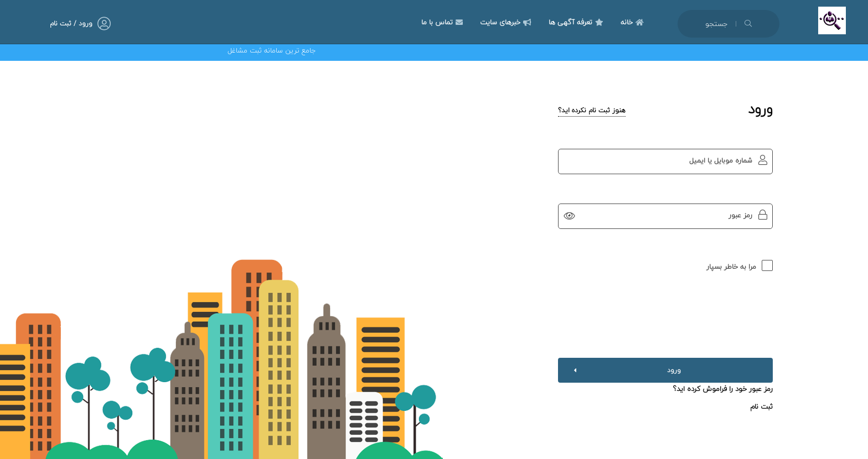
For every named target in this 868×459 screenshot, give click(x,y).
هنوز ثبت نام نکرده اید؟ (592, 110)
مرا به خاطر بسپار (731, 267)
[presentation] (665, 309)
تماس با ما (443, 22)
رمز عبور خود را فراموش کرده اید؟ (723, 389)
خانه (634, 22)
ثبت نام (761, 406)
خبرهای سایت (507, 22)
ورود (625, 370)
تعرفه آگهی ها (577, 22)
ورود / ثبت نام (71, 24)
